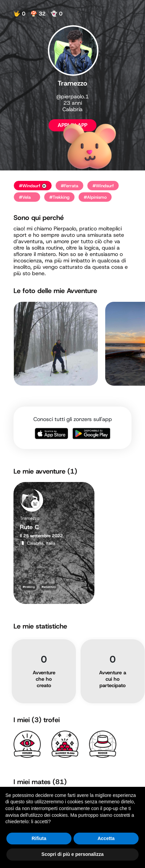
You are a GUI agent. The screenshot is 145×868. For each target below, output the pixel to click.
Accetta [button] (106, 838)
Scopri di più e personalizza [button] (72, 854)
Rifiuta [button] (39, 838)
